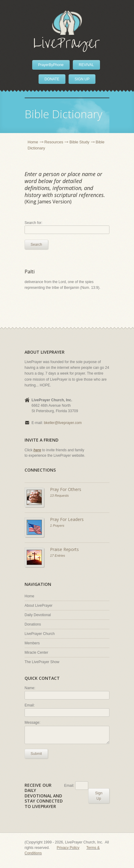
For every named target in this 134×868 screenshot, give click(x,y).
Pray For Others (66, 489)
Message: (32, 723)
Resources (54, 142)
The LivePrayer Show (42, 662)
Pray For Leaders (67, 519)
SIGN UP (82, 79)
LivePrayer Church (40, 634)
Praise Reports (64, 549)
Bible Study (79, 142)
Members (32, 643)
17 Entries (58, 556)
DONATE (52, 79)
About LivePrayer (39, 606)
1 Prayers (57, 526)
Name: (30, 688)
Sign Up (99, 796)
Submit (36, 754)
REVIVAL (86, 65)
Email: (30, 705)
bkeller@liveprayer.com (63, 423)
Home (33, 142)
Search (36, 245)
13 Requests (59, 496)
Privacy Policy (68, 848)
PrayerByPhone (51, 65)
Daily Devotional (38, 615)
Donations (33, 624)
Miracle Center (36, 653)
